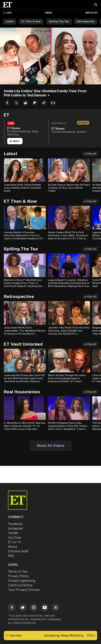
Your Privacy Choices (24, 590)
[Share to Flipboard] (35, 104)
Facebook (15, 524)
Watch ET (92, 13)
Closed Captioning (22, 581)
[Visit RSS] (56, 608)
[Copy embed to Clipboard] (53, 104)
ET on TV (15, 542)
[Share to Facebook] (7, 104)
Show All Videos (51, 446)
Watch (15, 141)
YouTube (14, 538)
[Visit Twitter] (23, 608)
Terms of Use (18, 572)
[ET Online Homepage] (9, 5)
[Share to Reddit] (26, 104)
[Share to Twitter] (16, 104)
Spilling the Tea (59, 22)
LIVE (9, 13)
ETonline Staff (18, 551)
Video (49, 13)
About (13, 547)
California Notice (20, 585)
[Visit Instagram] (34, 608)
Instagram (15, 529)
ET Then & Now (31, 22)
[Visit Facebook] (12, 608)
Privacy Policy (18, 576)
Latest (10, 22)
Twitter (13, 533)
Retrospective (86, 22)
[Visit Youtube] (45, 608)
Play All (90, 154)
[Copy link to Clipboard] (44, 104)
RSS (11, 556)
